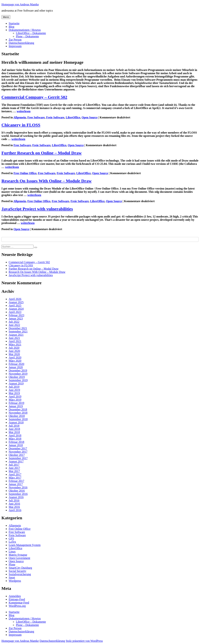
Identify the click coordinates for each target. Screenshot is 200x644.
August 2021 (16, 335)
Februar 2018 (16, 442)
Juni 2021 (14, 338)
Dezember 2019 (18, 370)
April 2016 (15, 510)
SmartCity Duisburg (20, 568)
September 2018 (18, 419)
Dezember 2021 (18, 328)
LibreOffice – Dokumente (31, 33)
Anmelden (15, 596)
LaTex (12, 542)
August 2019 (16, 383)
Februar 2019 (16, 403)
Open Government (19, 558)
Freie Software (55, 117)
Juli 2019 (14, 387)
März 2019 (15, 400)
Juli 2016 (14, 500)
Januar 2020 (16, 367)
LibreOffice (73, 117)
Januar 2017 (16, 484)
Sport (12, 577)
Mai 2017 (14, 471)
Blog (11, 27)
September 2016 (18, 494)
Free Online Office (25, 173)
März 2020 (15, 361)
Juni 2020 (14, 351)
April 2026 (15, 299)
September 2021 (18, 331)
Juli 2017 (14, 465)
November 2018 (18, 413)
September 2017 (18, 458)
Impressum (15, 46)
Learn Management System (25, 545)
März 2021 (15, 344)
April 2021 (15, 341)
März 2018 (15, 439)
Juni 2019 (14, 390)
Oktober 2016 (17, 491)
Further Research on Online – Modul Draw (42, 153)
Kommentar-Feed (19, 603)
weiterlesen (24, 111)
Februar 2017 (16, 481)
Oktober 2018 (17, 416)
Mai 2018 (14, 432)
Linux (12, 551)
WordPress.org (17, 606)
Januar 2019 (16, 406)
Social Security (17, 571)
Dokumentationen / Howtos (25, 30)
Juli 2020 (14, 348)
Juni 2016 (14, 504)
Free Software (36, 117)
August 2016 (16, 497)
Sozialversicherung (20, 574)
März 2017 (15, 478)
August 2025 (16, 302)
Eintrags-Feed (17, 599)
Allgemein (20, 117)
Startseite (14, 23)
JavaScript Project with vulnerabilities (37, 209)
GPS (11, 539)
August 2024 (16, 309)
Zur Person (15, 40)
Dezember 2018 (18, 409)
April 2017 (15, 474)
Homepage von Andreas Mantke (20, 4)
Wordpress (15, 581)
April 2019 (15, 396)
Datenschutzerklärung (21, 43)
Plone (12, 564)
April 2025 (15, 305)
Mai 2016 (14, 507)
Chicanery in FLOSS (21, 125)
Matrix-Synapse (18, 555)
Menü (6, 17)
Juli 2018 (14, 426)
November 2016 (18, 487)
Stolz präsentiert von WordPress (84, 641)
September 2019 (18, 380)
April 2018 (15, 435)
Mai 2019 (14, 393)
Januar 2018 (16, 445)
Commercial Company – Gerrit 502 (34, 97)
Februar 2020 (16, 364)
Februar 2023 (16, 315)
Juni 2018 (14, 429)
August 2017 (16, 461)
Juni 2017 (14, 468)
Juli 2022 (14, 322)
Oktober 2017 (17, 455)
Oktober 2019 (17, 377)
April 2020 (15, 357)
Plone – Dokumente (27, 36)
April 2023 (15, 312)
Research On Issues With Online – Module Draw (47, 181)
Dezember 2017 (18, 448)
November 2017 (18, 452)
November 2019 (18, 374)
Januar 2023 (16, 318)
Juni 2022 (14, 325)
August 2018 (16, 422)
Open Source (90, 117)
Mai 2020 (14, 354)
